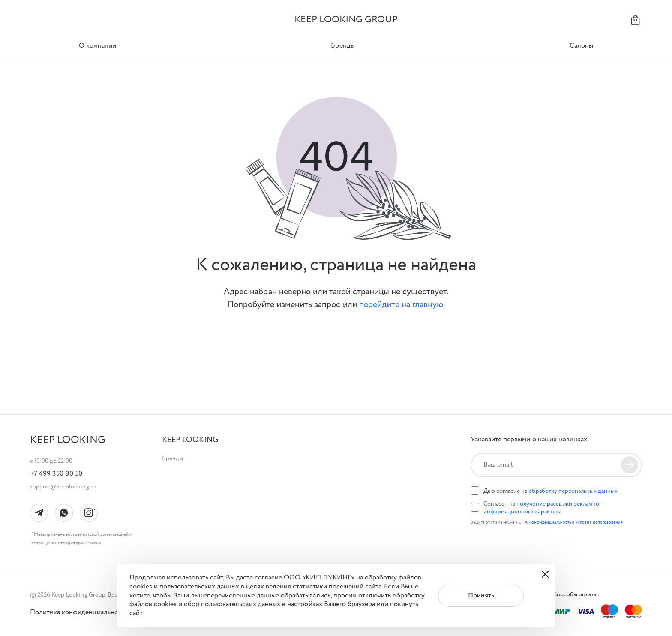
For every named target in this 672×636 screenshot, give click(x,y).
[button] (190, 440)
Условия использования (599, 523)
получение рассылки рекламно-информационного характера (542, 508)
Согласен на (542, 508)
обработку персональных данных (573, 491)
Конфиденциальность (550, 523)
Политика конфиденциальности (79, 612)
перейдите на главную (401, 305)
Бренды (172, 458)
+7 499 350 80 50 (56, 474)
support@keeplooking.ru (63, 487)
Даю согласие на (550, 491)
